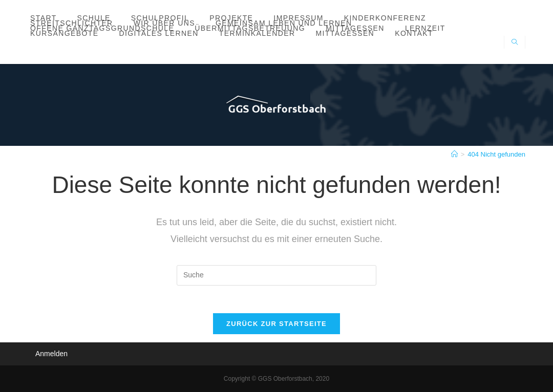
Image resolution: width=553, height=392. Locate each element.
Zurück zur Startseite (276, 327)
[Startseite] (454, 154)
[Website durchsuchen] (515, 43)
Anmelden (51, 354)
